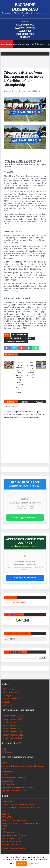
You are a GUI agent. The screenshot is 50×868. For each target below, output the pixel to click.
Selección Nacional (25, 28)
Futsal (4, 749)
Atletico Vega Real (19, 335)
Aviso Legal (6, 695)
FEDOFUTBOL (7, 775)
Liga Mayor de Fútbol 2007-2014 (15, 790)
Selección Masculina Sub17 (12, 719)
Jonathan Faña (7, 781)
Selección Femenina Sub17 (12, 732)
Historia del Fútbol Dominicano (14, 778)
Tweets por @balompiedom (15, 602)
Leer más (34, 864)
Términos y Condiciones (11, 699)
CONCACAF (6, 817)
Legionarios (25, 31)
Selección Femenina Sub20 (12, 729)
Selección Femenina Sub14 (12, 738)
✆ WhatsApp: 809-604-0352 (25, 517)
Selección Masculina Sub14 (12, 725)
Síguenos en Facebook (25, 578)
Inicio (25, 22)
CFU (3, 811)
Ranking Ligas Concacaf (11, 842)
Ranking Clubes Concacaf (12, 838)
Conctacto (6, 702)
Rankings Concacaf (9, 845)
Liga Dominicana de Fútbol (16, 341)
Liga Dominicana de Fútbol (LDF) (15, 835)
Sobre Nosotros (25, 34)
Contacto (25, 37)
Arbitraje (5, 763)
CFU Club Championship (14, 338)
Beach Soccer (7, 752)
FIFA (3, 829)
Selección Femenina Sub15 (12, 735)
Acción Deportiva (8, 801)
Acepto (21, 863)
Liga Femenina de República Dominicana (18, 787)
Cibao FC (30, 338)
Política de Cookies (9, 689)
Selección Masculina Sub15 (12, 722)
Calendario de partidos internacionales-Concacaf (21, 808)
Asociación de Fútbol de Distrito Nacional (18, 804)
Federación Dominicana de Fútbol (15, 820)
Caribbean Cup (8, 771)
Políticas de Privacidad (11, 692)
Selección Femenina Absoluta (13, 848)
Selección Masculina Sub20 (12, 716)
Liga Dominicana (25, 25)
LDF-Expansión (8, 784)
